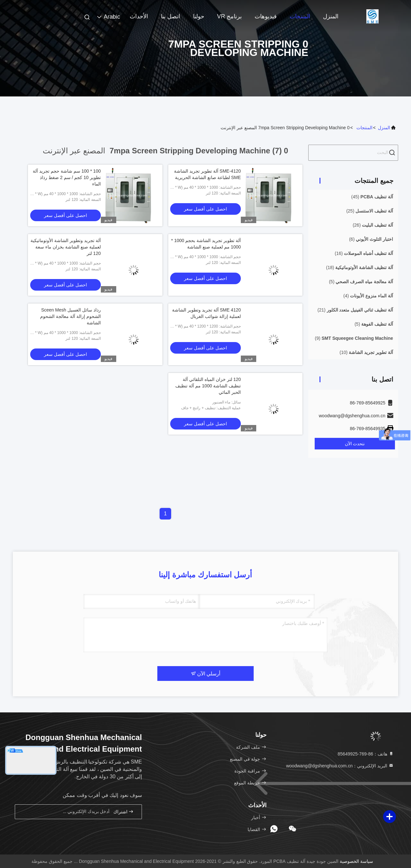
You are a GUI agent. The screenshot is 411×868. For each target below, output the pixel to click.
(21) (355, 310)
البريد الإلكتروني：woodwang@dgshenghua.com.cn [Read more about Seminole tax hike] (340, 766)
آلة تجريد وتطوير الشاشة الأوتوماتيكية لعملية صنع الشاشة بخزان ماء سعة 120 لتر (66, 247)
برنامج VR (229, 16)
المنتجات (300, 16)
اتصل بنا (171, 16)
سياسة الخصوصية (356, 861)
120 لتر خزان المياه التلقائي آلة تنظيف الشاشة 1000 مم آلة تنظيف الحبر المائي (208, 386)
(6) (371, 239)
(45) (372, 197)
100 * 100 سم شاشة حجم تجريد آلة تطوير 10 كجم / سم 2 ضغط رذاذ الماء (67, 177)
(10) (366, 352)
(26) (373, 225)
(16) (364, 253)
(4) (368, 296)
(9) (354, 338)
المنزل (331, 16)
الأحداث (139, 16)
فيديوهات (266, 16)
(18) (360, 267)
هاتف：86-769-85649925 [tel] (366, 754)
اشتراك (124, 812)
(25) (370, 211)
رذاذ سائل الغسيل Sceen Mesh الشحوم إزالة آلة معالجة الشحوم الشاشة (70, 316)
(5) (361, 282)
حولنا (199, 16)
